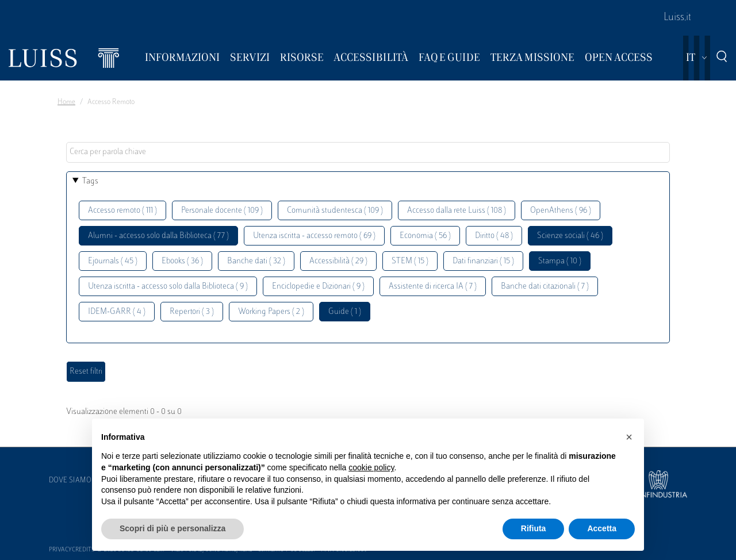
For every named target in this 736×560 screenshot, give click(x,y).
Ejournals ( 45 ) (113, 261)
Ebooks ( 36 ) (182, 261)
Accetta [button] (602, 528)
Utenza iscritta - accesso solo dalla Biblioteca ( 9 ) (168, 287)
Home (66, 102)
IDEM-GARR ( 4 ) (117, 312)
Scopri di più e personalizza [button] (172, 528)
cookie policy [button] (371, 467)
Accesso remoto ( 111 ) (122, 211)
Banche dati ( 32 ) (256, 261)
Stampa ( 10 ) (560, 261)
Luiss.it (677, 18)
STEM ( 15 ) (410, 261)
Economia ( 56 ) (425, 236)
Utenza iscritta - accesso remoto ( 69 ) (314, 236)
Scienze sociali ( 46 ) (570, 236)
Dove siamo (70, 481)
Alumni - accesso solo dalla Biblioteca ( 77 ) (158, 236)
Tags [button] (90, 181)
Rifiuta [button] (534, 528)
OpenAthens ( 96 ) (561, 211)
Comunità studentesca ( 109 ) (335, 211)
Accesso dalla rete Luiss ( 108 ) (457, 211)
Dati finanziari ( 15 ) (483, 261)
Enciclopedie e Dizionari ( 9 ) (318, 287)
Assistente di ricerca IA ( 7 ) (433, 287)
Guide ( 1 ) (345, 312)
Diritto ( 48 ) (494, 236)
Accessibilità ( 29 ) (338, 261)
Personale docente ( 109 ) (222, 211)
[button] (629, 437)
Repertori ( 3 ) (192, 312)
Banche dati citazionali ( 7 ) (545, 287)
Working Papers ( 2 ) (271, 312)
